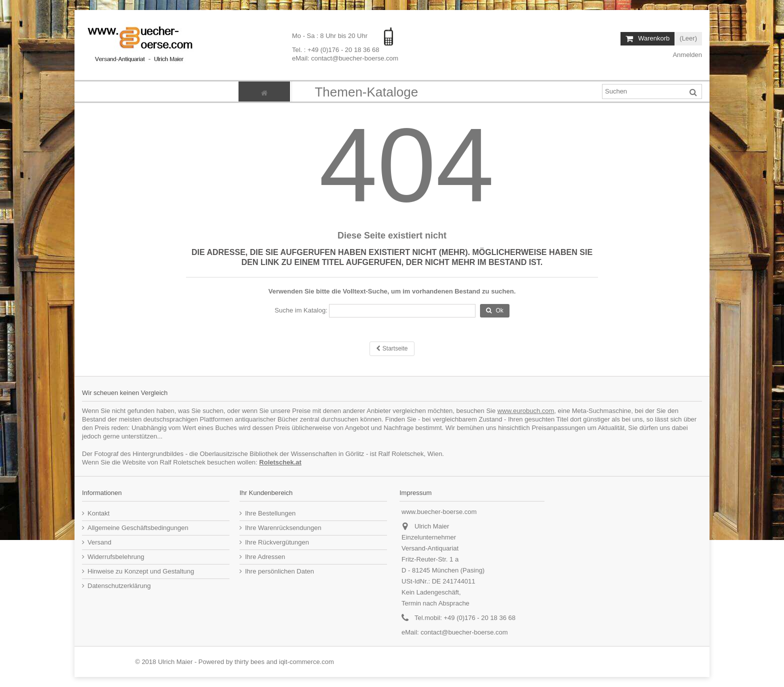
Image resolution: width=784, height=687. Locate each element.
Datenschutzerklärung (119, 586)
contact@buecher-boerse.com (464, 632)
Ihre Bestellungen (270, 513)
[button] (366, 91)
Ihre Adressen (265, 557)
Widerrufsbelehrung (116, 557)
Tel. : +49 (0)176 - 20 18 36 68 (336, 50)
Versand (99, 542)
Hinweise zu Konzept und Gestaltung (141, 571)
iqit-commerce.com (306, 662)
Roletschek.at (280, 462)
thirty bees (249, 662)
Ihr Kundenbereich (266, 493)
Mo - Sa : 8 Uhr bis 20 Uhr (331, 36)
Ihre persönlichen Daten (279, 571)
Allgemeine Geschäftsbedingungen (138, 528)
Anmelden (687, 55)
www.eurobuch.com (526, 411)
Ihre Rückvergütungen (277, 542)
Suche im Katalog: (301, 310)
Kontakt (98, 513)
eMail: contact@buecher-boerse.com (345, 58)
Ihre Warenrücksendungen (283, 528)
